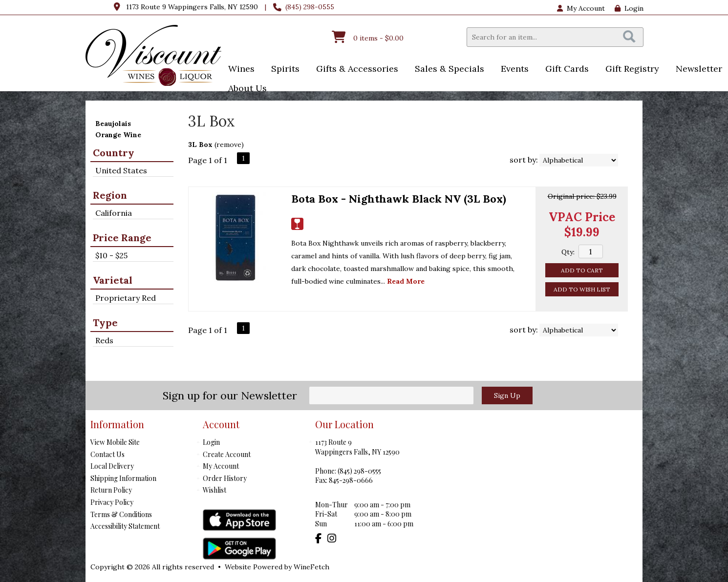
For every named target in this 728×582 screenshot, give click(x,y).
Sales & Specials (446, 70)
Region (110, 195)
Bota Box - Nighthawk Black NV (399, 199)
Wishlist (214, 490)
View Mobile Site (115, 442)
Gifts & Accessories (354, 70)
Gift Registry (632, 69)
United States (121, 170)
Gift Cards (567, 69)
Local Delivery (112, 466)
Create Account (227, 454)
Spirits (282, 70)
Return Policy (111, 490)
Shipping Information (123, 478)
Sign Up (507, 395)
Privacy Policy (112, 502)
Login (629, 8)
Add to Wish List (582, 289)
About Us (244, 89)
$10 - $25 (111, 255)
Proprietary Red (126, 298)
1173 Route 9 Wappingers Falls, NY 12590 (192, 7)
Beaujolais (113, 124)
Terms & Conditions (121, 514)
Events (512, 70)
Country (114, 153)
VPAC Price (582, 217)
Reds (104, 340)
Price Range (122, 238)
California (114, 213)
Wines (238, 70)
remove (229, 145)
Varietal (113, 280)
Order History (225, 478)
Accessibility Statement (125, 526)
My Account (221, 466)
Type (105, 322)
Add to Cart (582, 270)
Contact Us (107, 454)
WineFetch (311, 567)
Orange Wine (118, 135)
